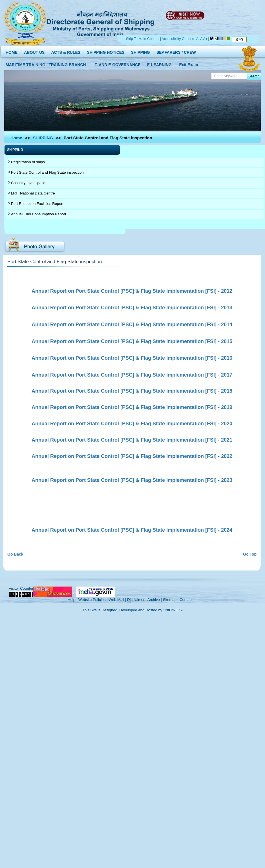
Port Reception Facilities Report (37, 204)
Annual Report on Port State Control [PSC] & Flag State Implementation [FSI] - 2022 (132, 456)
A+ (206, 39)
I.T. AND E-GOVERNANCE (117, 63)
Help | (72, 600)
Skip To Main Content (143, 39)
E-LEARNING (159, 63)
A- (198, 39)
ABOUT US (34, 51)
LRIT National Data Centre (33, 193)
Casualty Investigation (29, 183)
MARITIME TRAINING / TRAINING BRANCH (46, 63)
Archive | (155, 600)
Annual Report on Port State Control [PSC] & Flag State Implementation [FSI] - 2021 (132, 440)
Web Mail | (117, 600)
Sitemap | (171, 600)
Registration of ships (28, 162)
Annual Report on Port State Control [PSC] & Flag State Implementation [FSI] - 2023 (132, 480)
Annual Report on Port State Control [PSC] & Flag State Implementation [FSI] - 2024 (132, 530)
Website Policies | (93, 600)
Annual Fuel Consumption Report (38, 214)
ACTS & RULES (66, 51)
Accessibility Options (178, 39)
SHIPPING (141, 51)
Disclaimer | (137, 600)
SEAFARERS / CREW (176, 51)
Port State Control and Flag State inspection (47, 172)
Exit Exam (189, 63)
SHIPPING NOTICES (106, 51)
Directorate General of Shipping (101, 23)
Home (16, 138)
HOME (12, 51)
